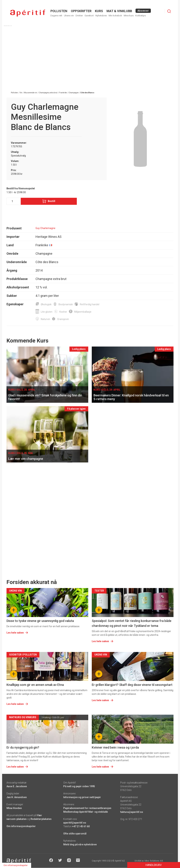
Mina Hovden (14, 808)
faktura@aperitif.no (132, 812)
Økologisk (46, 304)
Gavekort (89, 16)
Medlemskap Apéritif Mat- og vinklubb (86, 812)
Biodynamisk (66, 304)
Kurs (99, 11)
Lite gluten (47, 312)
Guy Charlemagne (45, 228)
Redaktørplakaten (41, 819)
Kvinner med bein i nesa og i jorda (115, 747)
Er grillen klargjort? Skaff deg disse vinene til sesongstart (132, 685)
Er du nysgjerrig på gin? (23, 747)
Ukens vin (69, 16)
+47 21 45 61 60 (81, 826)
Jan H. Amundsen (17, 797)
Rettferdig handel (90, 304)
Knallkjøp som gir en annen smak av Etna (35, 685)
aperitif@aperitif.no (75, 823)
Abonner (143, 11)
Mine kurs (129, 16)
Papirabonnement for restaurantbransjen (87, 808)
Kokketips (141, 16)
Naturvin (45, 319)
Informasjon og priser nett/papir (82, 797)
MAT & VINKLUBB (119, 11)
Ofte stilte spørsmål (75, 834)
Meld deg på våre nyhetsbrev (80, 844)
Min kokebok (115, 16)
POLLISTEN (59, 11)
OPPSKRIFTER (81, 11)
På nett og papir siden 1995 (79, 786)
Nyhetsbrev (101, 16)
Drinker (79, 16)
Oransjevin (63, 319)
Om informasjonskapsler (21, 826)
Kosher (63, 312)
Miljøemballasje (83, 312)
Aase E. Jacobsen (17, 786)
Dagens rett (56, 16)
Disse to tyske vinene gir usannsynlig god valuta (40, 621)
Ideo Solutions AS (154, 861)
